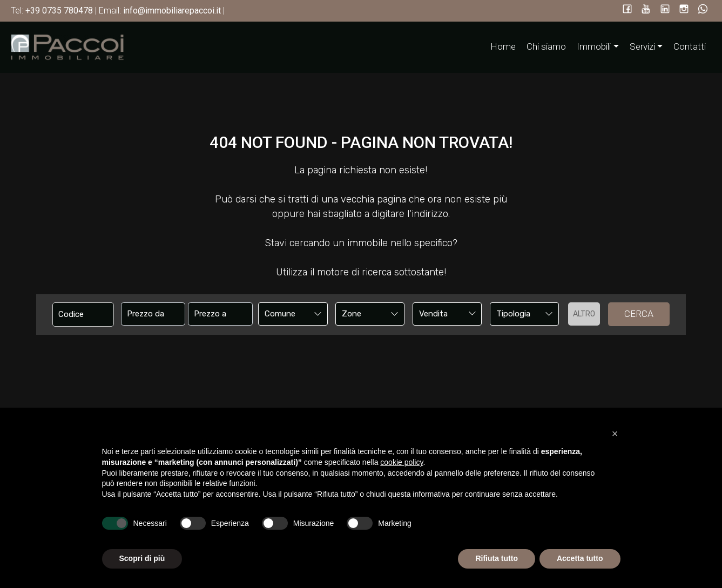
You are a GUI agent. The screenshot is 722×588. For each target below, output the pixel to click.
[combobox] (293, 314)
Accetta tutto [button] (580, 558)
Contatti (690, 46)
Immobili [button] (594, 46)
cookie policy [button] (402, 462)
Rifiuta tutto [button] (497, 558)
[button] (615, 434)
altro (584, 314)
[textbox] (286, 314)
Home (503, 46)
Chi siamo (546, 46)
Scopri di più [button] (142, 558)
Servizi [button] (642, 46)
